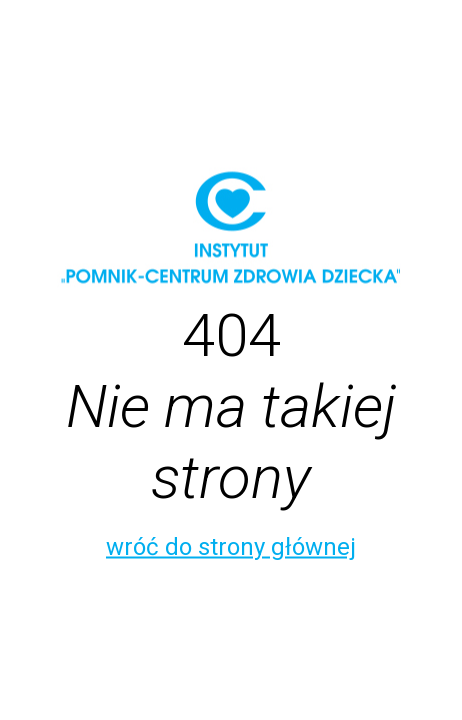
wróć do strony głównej (231, 547)
